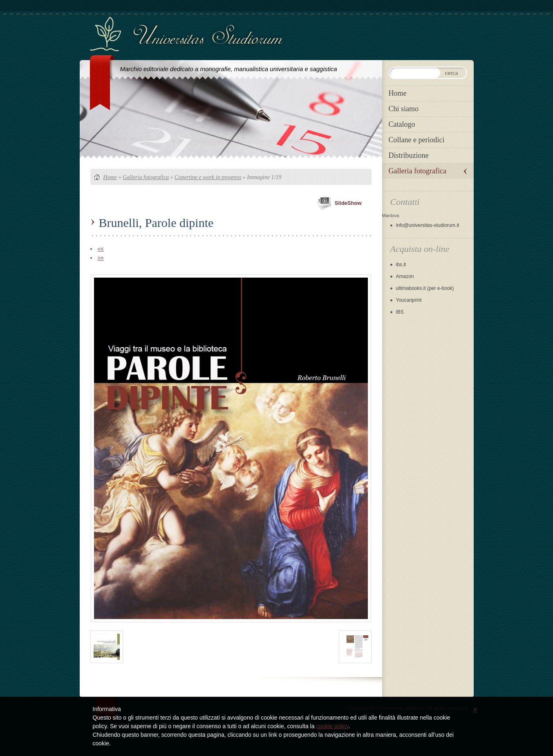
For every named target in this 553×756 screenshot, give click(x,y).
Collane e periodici (417, 140)
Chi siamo (404, 109)
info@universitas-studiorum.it (428, 225)
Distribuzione (409, 155)
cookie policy (332, 726)
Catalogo (402, 124)
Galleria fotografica (146, 177)
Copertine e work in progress (208, 177)
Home (110, 177)
